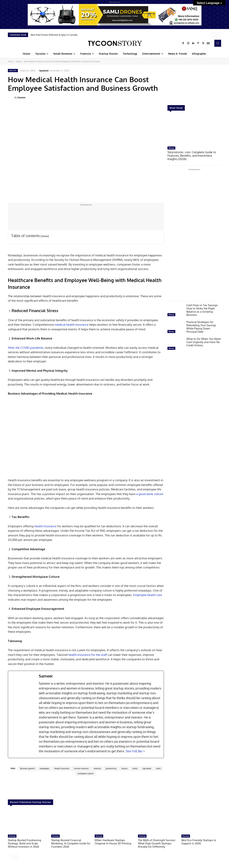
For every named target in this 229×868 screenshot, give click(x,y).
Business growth (27, 768)
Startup (12, 836)
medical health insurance (72, 325)
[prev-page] (10, 857)
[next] (219, 35)
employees (44, 768)
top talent (147, 768)
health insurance (45, 526)
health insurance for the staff (88, 655)
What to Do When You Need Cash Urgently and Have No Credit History (204, 342)
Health (19, 61)
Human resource (81, 768)
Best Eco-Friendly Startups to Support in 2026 (199, 842)
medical (97, 768)
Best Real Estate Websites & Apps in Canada (54, 35)
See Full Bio (134, 751)
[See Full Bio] (144, 751)
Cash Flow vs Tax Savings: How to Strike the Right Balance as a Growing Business (202, 309)
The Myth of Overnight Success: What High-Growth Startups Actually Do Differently (157, 843)
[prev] (213, 35)
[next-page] (16, 857)
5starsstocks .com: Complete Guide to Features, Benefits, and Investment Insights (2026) (193, 155)
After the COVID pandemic (26, 348)
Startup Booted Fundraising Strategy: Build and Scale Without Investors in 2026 (25, 843)
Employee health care (148, 595)
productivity (111, 768)
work (158, 768)
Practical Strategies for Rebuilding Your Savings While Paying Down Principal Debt (201, 326)
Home (11, 61)
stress (135, 768)
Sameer (21, 97)
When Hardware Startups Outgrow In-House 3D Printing (113, 842)
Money (171, 148)
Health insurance (62, 768)
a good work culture (150, 494)
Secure (124, 768)
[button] (218, 43)
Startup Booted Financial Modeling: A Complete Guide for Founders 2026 (71, 843)
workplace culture (86, 773)
